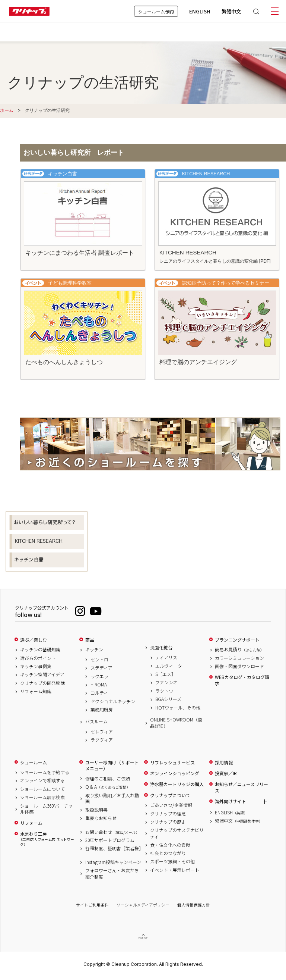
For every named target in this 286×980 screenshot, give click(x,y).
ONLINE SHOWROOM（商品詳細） (176, 723)
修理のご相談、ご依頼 (108, 779)
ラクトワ (164, 691)
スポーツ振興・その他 (172, 861)
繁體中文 (231, 11)
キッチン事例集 (36, 666)
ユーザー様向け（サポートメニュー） (112, 766)
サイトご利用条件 (92, 905)
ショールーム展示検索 (42, 797)
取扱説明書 (96, 810)
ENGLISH (200, 11)
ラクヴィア (102, 740)
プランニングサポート (237, 640)
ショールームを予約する (45, 772)
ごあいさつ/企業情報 (171, 805)
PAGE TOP (143, 939)
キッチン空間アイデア (42, 674)
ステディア (101, 668)
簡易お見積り (239, 649)
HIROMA (99, 685)
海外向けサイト (231, 801)
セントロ (99, 660)
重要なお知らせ (101, 818)
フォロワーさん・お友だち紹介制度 (112, 873)
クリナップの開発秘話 (42, 683)
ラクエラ (99, 676)
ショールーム (34, 763)
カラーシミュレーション (239, 658)
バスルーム (96, 721)
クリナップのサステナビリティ (177, 833)
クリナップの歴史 (168, 822)
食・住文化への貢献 (170, 845)
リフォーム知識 (36, 691)
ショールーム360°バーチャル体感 (46, 809)
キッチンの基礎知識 (40, 649)
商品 (90, 640)
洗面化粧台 (161, 648)
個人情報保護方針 (194, 905)
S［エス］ (166, 674)
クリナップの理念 (168, 814)
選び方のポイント (38, 658)
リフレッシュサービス (172, 763)
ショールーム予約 (156, 11)
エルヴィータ (169, 666)
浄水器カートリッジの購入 (177, 784)
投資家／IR (226, 773)
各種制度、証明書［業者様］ (113, 848)
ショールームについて (42, 789)
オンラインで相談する (42, 780)
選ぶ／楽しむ (34, 640)
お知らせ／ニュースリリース (241, 787)
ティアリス (166, 657)
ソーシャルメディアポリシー (143, 905)
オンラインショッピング (175, 773)
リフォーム (31, 823)
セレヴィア (102, 732)
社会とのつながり (168, 853)
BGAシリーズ (168, 699)
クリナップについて (170, 795)
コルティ (99, 693)
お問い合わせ (112, 832)
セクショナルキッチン (113, 701)
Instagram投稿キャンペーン (113, 862)
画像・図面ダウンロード (239, 666)
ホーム (7, 110)
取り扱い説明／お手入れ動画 (112, 799)
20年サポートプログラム (110, 840)
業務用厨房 (102, 710)
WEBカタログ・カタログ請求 (242, 680)
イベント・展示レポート (175, 870)
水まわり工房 (47, 839)
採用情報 (224, 763)
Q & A (108, 787)
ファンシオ (166, 682)
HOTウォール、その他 (178, 708)
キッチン (94, 649)
